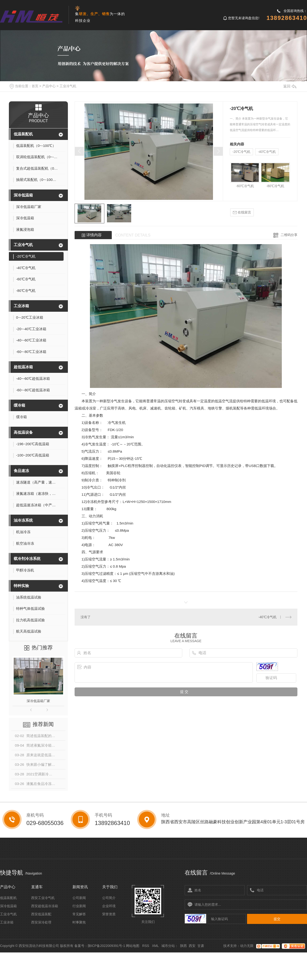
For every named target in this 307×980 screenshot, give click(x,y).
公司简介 (109, 898)
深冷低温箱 (23, 195)
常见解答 (79, 914)
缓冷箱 (19, 405)
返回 (290, 86)
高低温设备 (23, 432)
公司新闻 (79, 898)
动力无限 (247, 946)
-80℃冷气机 (275, 186)
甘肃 (201, 946)
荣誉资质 (109, 914)
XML (155, 946)
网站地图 (133, 946)
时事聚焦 (79, 922)
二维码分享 (289, 235)
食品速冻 (21, 471)
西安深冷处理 (41, 922)
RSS (146, 946)
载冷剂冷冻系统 (27, 559)
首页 (35, 86)
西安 (192, 946)
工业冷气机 (68, 86)
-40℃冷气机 (267, 152)
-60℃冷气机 (245, 186)
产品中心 (49, 86)
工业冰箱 (21, 306)
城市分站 (168, 946)
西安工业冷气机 (43, 898)
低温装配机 (23, 134)
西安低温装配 (41, 914)
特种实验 (21, 586)
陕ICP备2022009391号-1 (106, 946)
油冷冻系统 (23, 520)
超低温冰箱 (23, 367)
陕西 (183, 946)
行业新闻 (79, 906)
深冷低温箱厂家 (38, 701)
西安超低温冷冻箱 (45, 906)
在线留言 (242, 212)
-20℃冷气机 (241, 152)
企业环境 (109, 906)
